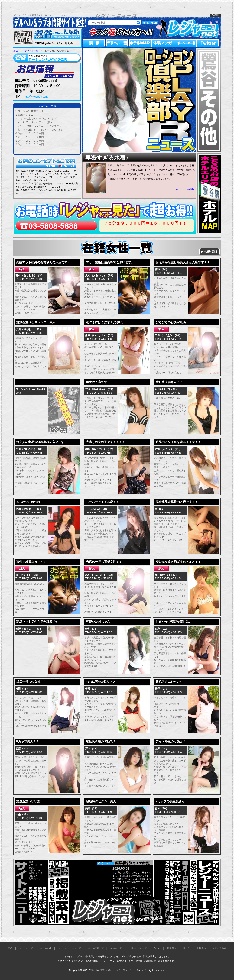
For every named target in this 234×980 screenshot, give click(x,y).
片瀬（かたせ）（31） (168, 449)
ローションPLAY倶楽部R (30, 389)
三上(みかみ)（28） (97, 509)
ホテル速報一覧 (96, 948)
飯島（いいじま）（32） (100, 335)
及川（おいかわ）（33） (30, 449)
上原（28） (162, 749)
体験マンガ (163, 43)
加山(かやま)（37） (166, 575)
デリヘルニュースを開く (183, 189)
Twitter (208, 43)
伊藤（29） (92, 689)
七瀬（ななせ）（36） (29, 509)
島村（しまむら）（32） (100, 575)
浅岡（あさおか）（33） (100, 389)
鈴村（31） (92, 629)
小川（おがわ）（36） (29, 329)
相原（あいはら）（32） (100, 449)
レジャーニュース (23, 38)
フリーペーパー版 (185, 43)
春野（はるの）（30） (29, 629)
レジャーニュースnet (188, 28)
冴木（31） (92, 749)
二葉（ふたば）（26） (168, 335)
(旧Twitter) (152, 23)
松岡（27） (162, 689)
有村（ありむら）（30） (30, 275)
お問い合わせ (35, 873)
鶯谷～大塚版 (57, 34)
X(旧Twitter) (107, 863)
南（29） (160, 509)
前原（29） (22, 749)
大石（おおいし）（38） (100, 275)
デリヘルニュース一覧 (70, 948)
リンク (42, 878)
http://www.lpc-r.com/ (36, 97)
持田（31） (22, 689)
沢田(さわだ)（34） (166, 389)
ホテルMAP (140, 43)
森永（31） (162, 629)
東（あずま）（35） (28, 575)
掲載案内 (33, 876)
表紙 (94, 43)
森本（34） (162, 269)
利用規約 (33, 878)
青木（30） (162, 808)
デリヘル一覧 (117, 43)
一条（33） (22, 814)
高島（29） (92, 808)
